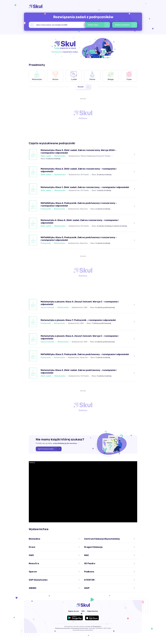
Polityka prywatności (63, 628)
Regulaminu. (97, 626)
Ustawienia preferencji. (79, 628)
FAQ (83, 611)
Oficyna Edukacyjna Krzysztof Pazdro (96, 156)
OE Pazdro (85, 175)
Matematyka (60, 156)
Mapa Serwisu (93, 611)
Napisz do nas (73, 611)
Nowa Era (84, 209)
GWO (86, 307)
